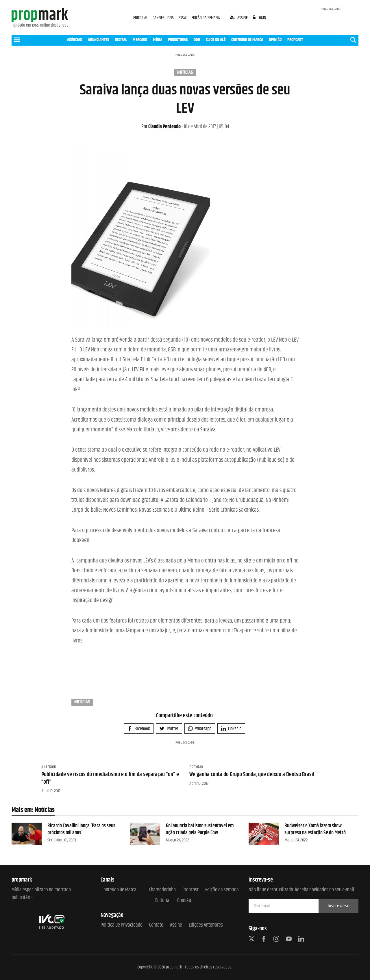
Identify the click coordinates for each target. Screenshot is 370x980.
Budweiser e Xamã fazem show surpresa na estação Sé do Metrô (315, 829)
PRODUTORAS (178, 40)
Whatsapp (200, 729)
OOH (197, 40)
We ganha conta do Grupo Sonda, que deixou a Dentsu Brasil (252, 775)
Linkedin (231, 729)
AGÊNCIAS (75, 40)
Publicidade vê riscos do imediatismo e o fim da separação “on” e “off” (110, 778)
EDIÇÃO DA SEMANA (206, 18)
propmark (174, 967)
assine (239, 18)
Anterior (49, 767)
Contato (156, 925)
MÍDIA (158, 40)
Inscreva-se (339, 906)
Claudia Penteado (161, 127)
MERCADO (140, 40)
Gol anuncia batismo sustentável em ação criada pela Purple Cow (200, 829)
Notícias (185, 73)
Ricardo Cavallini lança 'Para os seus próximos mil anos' (81, 829)
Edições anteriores (206, 925)
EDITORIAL (140, 18)
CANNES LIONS (164, 18)
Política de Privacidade (122, 925)
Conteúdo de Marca (119, 890)
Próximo (196, 767)
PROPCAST (295, 40)
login (260, 18)
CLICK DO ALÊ (216, 40)
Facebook (139, 729)
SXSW (183, 18)
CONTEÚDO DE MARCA (247, 40)
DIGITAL (121, 40)
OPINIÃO (275, 40)
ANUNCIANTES (99, 40)
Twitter (169, 729)
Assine (176, 925)
